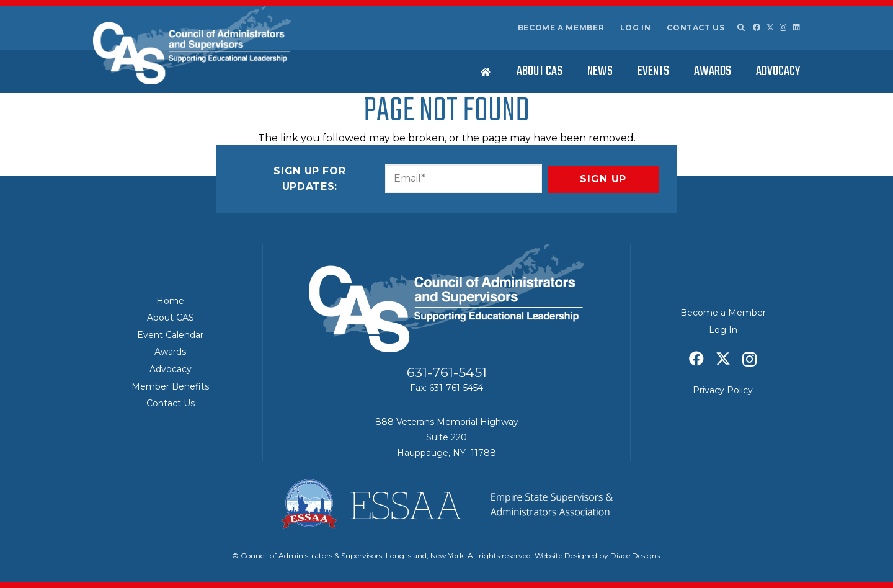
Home (170, 301)
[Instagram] (783, 28)
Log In (636, 28)
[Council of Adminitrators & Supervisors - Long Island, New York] (192, 45)
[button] (740, 28)
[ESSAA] (446, 504)
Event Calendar (170, 335)
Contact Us (695, 28)
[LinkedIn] (797, 27)
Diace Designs (635, 555)
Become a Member (561, 28)
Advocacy (171, 369)
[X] (770, 28)
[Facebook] (757, 27)
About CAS (171, 318)
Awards (170, 352)
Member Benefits (170, 386)
